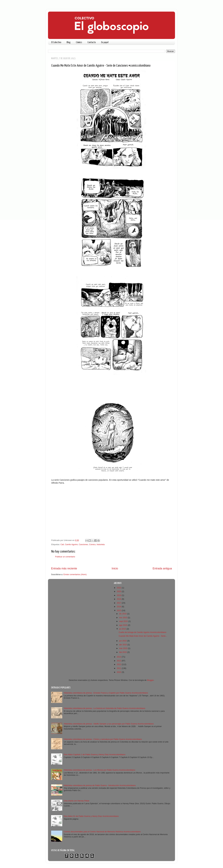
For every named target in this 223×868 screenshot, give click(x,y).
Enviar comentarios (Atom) (75, 574)
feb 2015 (123, 652)
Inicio (115, 568)
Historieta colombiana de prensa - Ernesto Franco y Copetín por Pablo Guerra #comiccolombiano (106, 693)
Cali (62, 545)
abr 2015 (123, 645)
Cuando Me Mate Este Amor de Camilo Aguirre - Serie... (143, 636)
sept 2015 (124, 621)
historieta (101, 545)
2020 (119, 591)
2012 (119, 664)
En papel (105, 42)
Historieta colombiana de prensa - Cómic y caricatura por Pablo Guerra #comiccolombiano (103, 739)
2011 (119, 668)
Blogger (150, 680)
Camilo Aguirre (71, 545)
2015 (119, 611)
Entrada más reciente (64, 568)
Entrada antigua (162, 568)
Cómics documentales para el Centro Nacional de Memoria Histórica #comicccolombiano (102, 832)
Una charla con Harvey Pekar (77, 801)
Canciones (83, 545)
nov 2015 (124, 618)
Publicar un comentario (65, 557)
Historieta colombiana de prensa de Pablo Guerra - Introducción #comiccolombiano (100, 785)
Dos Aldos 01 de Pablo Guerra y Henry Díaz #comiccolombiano (91, 816)
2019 (119, 595)
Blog (69, 42)
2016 (119, 607)
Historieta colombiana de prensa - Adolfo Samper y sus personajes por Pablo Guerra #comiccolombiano (109, 724)
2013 (119, 661)
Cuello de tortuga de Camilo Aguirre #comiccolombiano (142, 632)
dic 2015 (123, 614)
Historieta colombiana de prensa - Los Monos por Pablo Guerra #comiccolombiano (99, 770)
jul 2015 (123, 629)
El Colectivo (56, 42)
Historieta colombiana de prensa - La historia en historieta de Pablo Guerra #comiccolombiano (105, 708)
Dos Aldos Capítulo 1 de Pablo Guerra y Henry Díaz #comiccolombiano (95, 755)
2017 (119, 603)
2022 (119, 588)
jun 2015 (123, 641)
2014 (119, 657)
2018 (119, 599)
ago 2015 (124, 625)
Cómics (79, 42)
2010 (119, 672)
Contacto (92, 42)
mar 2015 (124, 648)
